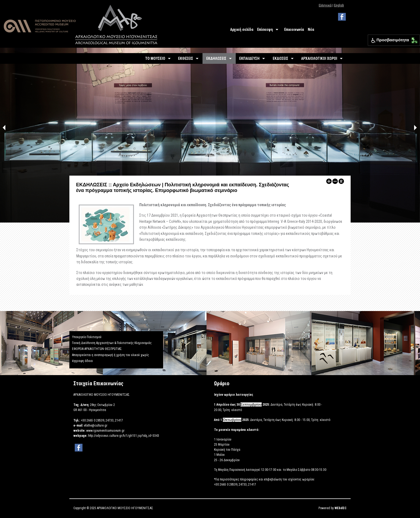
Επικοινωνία (294, 29)
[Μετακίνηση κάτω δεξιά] (416, 42)
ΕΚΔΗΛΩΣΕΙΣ (216, 58)
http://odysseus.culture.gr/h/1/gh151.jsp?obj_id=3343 (124, 436)
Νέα (311, 29)
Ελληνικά (325, 5)
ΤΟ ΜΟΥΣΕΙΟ (155, 58)
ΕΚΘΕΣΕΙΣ (186, 58)
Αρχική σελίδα (242, 29)
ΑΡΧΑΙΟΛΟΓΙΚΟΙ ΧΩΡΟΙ (319, 58)
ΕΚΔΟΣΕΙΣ (280, 58)
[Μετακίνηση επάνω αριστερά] (413, 39)
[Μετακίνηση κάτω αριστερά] (413, 42)
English (339, 5)
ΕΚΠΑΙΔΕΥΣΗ (249, 58)
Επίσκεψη (265, 29)
